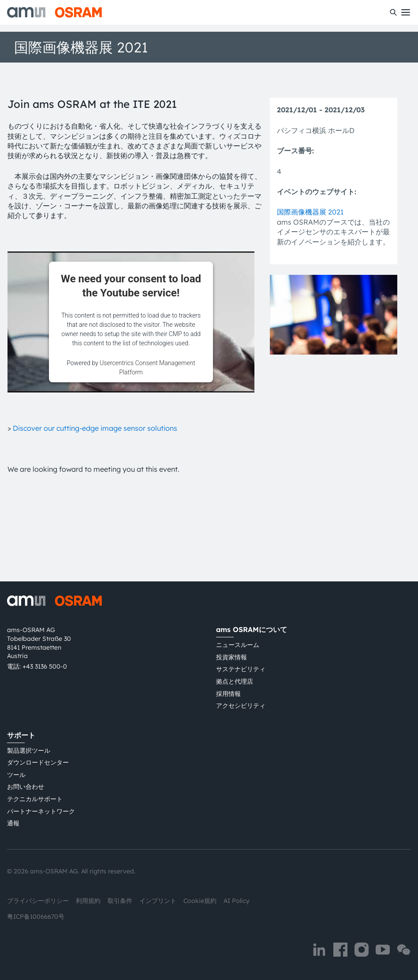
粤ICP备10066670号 (36, 917)
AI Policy (237, 901)
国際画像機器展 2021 (310, 212)
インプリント (158, 901)
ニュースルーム (238, 645)
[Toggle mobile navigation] (406, 12)
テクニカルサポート (35, 799)
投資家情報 (231, 657)
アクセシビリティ (241, 706)
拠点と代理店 (235, 681)
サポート (21, 735)
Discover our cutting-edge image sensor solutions (95, 428)
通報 (13, 823)
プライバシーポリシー (38, 901)
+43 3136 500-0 (45, 666)
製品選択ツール (29, 751)
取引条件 (120, 901)
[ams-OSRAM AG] (54, 12)
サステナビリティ (241, 669)
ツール (16, 775)
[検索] (393, 12)
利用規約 (88, 901)
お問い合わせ (26, 787)
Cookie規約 (200, 901)
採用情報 (228, 694)
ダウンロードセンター (38, 762)
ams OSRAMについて (252, 629)
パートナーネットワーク (41, 811)
